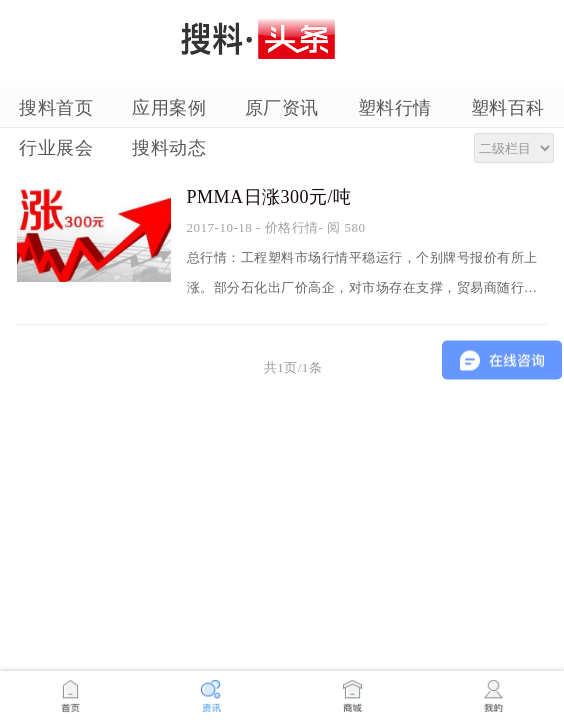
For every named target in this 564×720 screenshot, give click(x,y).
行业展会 (56, 148)
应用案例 (169, 108)
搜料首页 (56, 108)
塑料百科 (508, 108)
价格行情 (292, 227)
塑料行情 (395, 108)
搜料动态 (169, 148)
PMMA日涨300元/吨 (269, 197)
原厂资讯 (282, 108)
